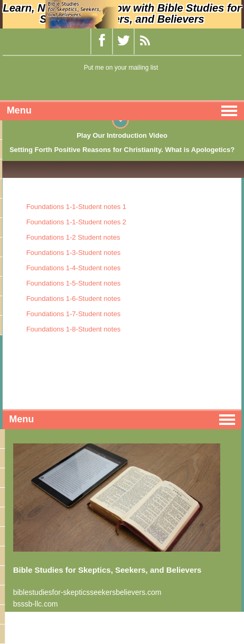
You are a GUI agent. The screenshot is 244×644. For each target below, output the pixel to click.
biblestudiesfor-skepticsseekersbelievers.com (87, 592)
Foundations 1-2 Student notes (73, 237)
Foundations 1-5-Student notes (74, 283)
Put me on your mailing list (121, 68)
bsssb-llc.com (36, 604)
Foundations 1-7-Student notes (74, 314)
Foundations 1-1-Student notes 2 (76, 222)
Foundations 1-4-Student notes (74, 268)
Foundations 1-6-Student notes (74, 299)
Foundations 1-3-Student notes (74, 253)
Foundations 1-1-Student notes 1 (76, 207)
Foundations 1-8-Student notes (74, 329)
